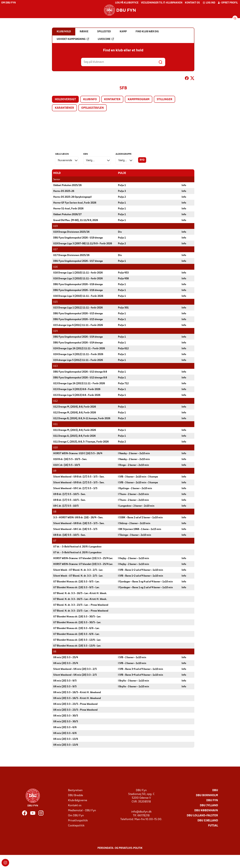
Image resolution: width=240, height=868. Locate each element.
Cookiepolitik (76, 826)
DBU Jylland (209, 805)
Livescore (106, 39)
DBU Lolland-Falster (202, 815)
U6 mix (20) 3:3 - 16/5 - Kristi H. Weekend (77, 692)
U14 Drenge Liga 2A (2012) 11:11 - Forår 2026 (79, 348)
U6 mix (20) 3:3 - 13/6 (66, 739)
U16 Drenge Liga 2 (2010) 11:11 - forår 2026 (78, 279)
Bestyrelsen (75, 790)
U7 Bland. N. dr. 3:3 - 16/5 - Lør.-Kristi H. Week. (80, 593)
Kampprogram (139, 99)
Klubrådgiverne (78, 800)
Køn (86, 154)
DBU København (206, 810)
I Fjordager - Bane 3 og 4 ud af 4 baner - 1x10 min (145, 582)
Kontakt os (192, 3)
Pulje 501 (123, 308)
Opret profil (228, 3)
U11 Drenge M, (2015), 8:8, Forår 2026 (75, 430)
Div (120, 232)
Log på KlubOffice (127, 3)
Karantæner (64, 108)
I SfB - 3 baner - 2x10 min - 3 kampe (138, 477)
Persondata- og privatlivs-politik (120, 848)
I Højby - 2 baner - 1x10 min (133, 558)
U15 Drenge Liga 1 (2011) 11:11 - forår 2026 (78, 308)
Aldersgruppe (124, 154)
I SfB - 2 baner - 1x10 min (132, 657)
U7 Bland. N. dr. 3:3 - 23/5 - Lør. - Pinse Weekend (81, 605)
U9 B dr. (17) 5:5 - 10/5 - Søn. (70, 494)
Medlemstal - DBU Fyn (82, 810)
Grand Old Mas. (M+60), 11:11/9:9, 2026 (76, 220)
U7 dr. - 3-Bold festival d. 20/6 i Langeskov (77, 547)
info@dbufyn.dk (141, 812)
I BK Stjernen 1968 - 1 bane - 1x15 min (140, 529)
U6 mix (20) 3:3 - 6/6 (65, 727)
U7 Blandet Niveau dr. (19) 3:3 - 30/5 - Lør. (77, 617)
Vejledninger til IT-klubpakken (162, 3)
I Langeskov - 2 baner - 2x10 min (136, 506)
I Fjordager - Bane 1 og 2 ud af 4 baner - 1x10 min (145, 587)
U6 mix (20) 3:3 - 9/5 (65, 681)
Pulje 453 (123, 273)
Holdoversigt (65, 99)
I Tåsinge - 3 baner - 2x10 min (134, 535)
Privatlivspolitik (78, 821)
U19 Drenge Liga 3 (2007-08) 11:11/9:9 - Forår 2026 (83, 244)
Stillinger (164, 99)
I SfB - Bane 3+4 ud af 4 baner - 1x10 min (140, 669)
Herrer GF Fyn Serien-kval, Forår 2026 (75, 203)
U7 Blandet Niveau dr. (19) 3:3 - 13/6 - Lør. (77, 640)
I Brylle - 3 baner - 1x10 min (133, 681)
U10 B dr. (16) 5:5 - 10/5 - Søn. (70, 459)
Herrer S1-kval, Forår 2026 (68, 209)
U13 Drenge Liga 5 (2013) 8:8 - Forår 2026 (77, 395)
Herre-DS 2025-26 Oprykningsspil (72, 197)
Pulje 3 (122, 191)
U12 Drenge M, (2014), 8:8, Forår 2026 (75, 407)
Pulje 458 (123, 279)
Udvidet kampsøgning (73, 39)
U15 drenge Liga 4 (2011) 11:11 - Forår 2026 (78, 325)
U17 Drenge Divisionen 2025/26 (71, 255)
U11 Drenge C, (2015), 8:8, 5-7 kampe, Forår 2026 (81, 442)
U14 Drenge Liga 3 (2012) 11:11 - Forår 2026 (78, 354)
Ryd (142, 160)
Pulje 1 (122, 185)
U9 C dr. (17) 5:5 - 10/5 (66, 506)
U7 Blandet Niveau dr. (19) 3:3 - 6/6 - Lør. (76, 628)
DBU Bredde (76, 795)
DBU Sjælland (208, 821)
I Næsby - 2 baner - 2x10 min (134, 453)
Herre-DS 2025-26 (64, 191)
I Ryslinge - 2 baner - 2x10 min (135, 488)
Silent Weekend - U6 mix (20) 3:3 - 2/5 (75, 669)
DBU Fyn (212, 800)
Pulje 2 (122, 197)
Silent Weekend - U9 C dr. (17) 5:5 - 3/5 (75, 488)
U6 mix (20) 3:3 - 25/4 (66, 657)
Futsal (213, 826)
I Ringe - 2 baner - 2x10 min (133, 465)
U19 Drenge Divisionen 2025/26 (71, 232)
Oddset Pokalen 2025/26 (67, 185)
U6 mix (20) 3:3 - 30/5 (66, 716)
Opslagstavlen (93, 108)
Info (184, 185)
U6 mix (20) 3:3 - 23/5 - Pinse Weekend (75, 704)
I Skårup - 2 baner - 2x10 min (134, 523)
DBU (215, 790)
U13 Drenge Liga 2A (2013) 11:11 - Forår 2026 (79, 383)
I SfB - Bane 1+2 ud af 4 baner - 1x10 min (140, 570)
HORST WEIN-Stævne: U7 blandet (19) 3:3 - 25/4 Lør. (83, 558)
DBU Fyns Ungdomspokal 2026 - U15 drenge (78, 313)
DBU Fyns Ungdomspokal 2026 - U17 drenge (78, 261)
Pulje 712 (123, 383)
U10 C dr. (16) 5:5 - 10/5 (67, 465)
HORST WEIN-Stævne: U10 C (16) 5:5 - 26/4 (78, 453)
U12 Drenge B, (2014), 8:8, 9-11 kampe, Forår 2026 (82, 418)
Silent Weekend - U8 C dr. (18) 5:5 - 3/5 (75, 529)
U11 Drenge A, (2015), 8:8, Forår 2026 (74, 436)
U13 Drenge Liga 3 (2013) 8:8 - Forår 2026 (77, 389)
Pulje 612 (123, 348)
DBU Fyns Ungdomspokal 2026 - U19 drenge (78, 238)
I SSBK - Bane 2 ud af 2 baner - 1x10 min (140, 517)
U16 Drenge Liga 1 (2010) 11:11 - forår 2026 (78, 273)
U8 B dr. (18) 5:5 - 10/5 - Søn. (70, 535)
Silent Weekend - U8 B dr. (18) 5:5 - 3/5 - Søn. (79, 523)
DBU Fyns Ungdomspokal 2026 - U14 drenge (78, 337)
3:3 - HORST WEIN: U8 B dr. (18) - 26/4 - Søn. (78, 517)
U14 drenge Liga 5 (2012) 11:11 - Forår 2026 (78, 360)
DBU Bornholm (207, 795)
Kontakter (112, 99)
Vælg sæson (62, 154)
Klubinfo (90, 99)
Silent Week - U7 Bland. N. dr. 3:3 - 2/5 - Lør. (78, 570)
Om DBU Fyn (9, 3)
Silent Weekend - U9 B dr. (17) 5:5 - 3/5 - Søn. (79, 477)
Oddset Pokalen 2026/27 (67, 214)
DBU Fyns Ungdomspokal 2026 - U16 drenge (78, 284)
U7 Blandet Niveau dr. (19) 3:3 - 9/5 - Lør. (76, 582)
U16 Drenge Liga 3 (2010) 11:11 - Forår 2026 (78, 296)
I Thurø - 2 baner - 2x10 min (133, 494)
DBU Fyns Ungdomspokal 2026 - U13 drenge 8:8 (80, 372)
